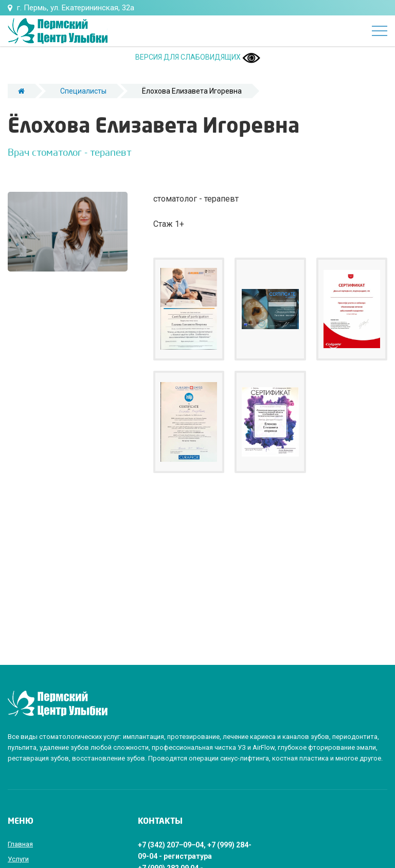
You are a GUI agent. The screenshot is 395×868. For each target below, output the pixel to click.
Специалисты (83, 91)
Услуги (18, 859)
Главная (20, 844)
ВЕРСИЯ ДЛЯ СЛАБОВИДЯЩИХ (198, 57)
